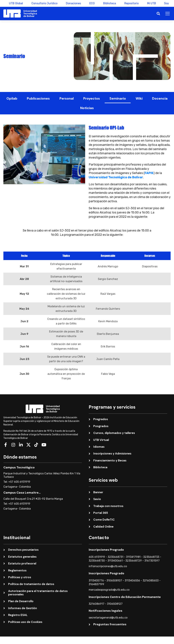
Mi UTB (151, 3)
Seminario (118, 98)
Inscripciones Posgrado (106, 573)
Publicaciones (38, 98)
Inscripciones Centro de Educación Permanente (125, 597)
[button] (158, 14)
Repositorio (131, 3)
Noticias (87, 108)
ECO (92, 3)
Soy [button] (167, 3)
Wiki (139, 98)
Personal (67, 98)
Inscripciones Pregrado (106, 550)
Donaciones (73, 3)
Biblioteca (109, 3)
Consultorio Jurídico (44, 3)
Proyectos (92, 98)
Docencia (160, 98)
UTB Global (16, 3)
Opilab (12, 98)
